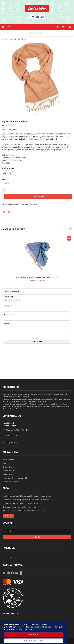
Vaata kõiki (8, 516)
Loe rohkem (28, 629)
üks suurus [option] (8, 174)
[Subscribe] (37, 537)
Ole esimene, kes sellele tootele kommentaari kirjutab (21, 204)
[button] (36, 114)
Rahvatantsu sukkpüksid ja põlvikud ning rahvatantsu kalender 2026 (26, 500)
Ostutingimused (8, 460)
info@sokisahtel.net (13, 443)
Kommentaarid (11, 291)
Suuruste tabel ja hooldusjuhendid (15, 478)
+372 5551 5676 (12, 436)
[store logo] (37, 11)
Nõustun (34, 635)
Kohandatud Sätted (34, 641)
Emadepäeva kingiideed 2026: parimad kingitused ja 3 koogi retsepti (27, 496)
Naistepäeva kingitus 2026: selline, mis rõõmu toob (21, 507)
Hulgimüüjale (7, 467)
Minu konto (70, 27)
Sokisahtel (11, 557)
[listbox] (37, 174)
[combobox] (50, 33)
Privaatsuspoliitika (9, 471)
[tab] (37, 291)
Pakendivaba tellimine (10, 482)
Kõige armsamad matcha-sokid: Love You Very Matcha (22, 503)
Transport (6, 463)
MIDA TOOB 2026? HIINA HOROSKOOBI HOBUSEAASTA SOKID (25, 511)
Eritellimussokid (8, 474)
